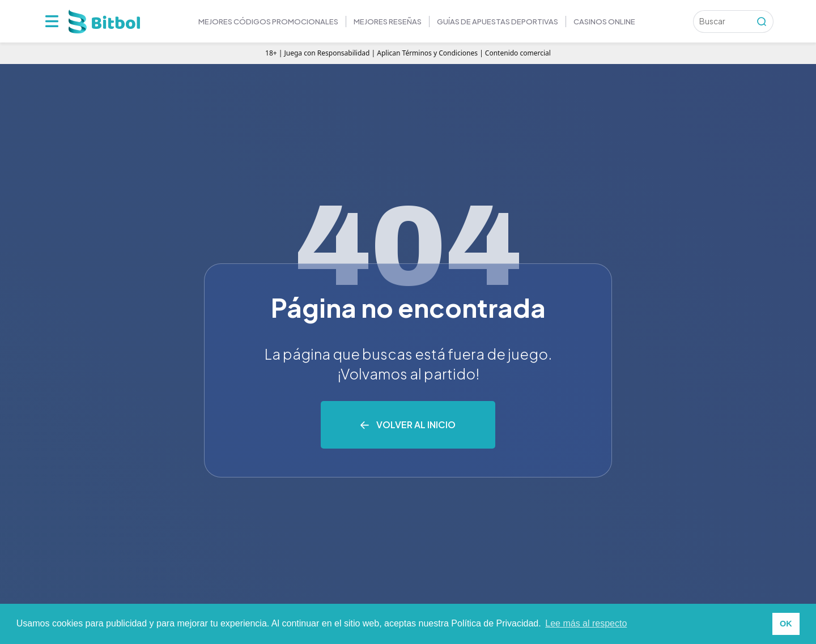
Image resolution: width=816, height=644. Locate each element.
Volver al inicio (416, 425)
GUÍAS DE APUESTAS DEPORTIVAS (498, 22)
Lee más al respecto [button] (586, 623)
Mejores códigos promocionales (268, 22)
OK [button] (786, 624)
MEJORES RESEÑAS (388, 22)
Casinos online (604, 22)
